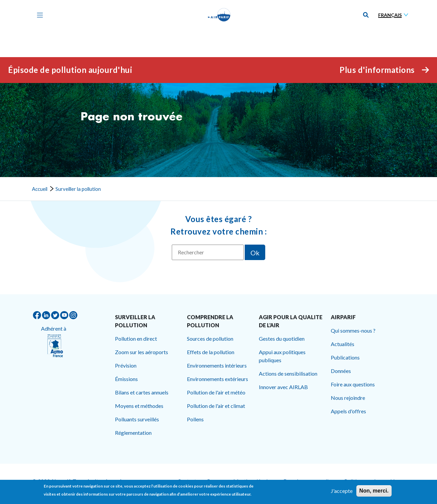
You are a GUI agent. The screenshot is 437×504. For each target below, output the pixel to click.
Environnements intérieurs (217, 365)
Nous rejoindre (348, 398)
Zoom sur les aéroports (142, 352)
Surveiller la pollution (78, 189)
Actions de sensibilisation (288, 373)
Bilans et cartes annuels (142, 392)
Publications (345, 357)
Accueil (40, 189)
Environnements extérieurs (217, 379)
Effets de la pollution (211, 352)
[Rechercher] (208, 252)
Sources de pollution (210, 339)
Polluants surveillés (137, 419)
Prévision (126, 365)
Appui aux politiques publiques (282, 356)
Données (341, 371)
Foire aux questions (353, 384)
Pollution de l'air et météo (216, 392)
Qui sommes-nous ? (353, 330)
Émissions (126, 379)
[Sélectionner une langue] (395, 15)
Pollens (195, 419)
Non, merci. (374, 492)
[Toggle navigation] (38, 15)
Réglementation (133, 433)
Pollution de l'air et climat (216, 406)
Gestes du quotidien (282, 339)
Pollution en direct (136, 339)
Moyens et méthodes (139, 406)
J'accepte (342, 492)
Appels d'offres (348, 411)
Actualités (343, 344)
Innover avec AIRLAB (283, 387)
